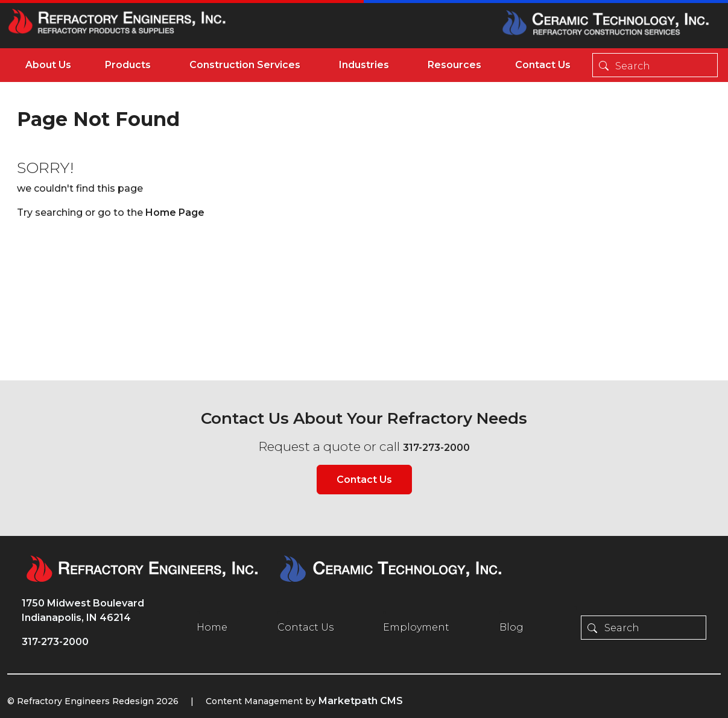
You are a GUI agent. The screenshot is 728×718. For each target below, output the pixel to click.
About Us (48, 65)
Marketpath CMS (361, 701)
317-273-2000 (436, 448)
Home (212, 627)
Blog (511, 627)
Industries (364, 65)
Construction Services (245, 65)
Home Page (175, 213)
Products (128, 65)
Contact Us (543, 65)
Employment (416, 627)
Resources (454, 65)
